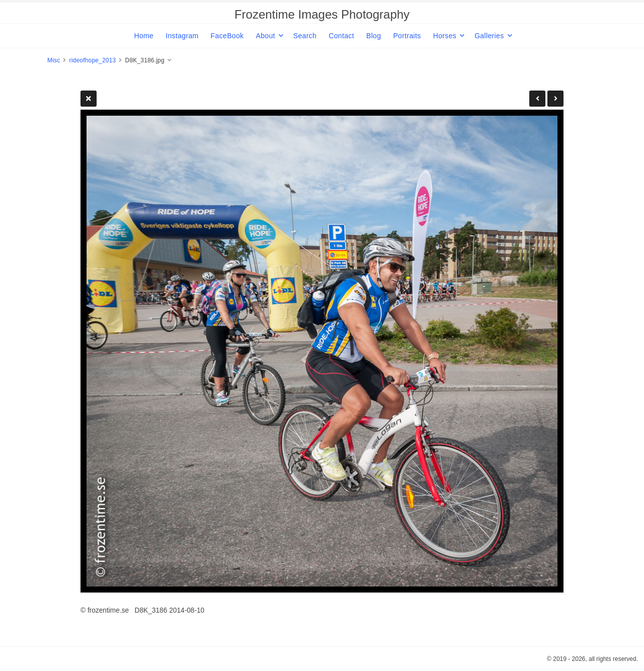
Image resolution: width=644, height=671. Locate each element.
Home (144, 36)
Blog (374, 36)
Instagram (182, 36)
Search (305, 36)
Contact (341, 36)
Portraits (407, 36)
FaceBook (227, 36)
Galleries (489, 36)
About (265, 36)
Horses (445, 36)
